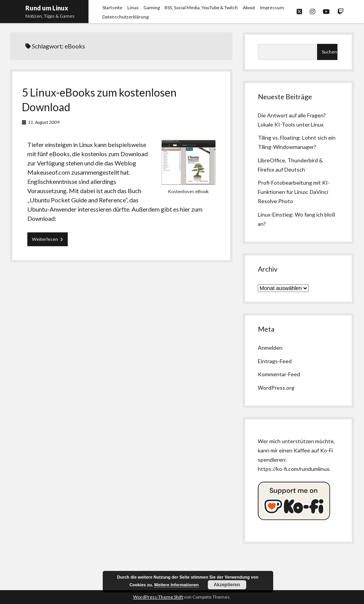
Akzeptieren (227, 585)
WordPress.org (276, 388)
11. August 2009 (44, 122)
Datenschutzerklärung (125, 17)
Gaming (152, 8)
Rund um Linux (47, 8)
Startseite (112, 8)
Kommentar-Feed (279, 374)
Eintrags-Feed (275, 361)
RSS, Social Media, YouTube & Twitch (201, 8)
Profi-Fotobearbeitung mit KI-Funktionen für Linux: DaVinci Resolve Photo (294, 192)
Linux (133, 8)
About (249, 8)
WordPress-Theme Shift (158, 597)
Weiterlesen (50, 241)
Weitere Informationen (177, 585)
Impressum (272, 8)
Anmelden (270, 348)
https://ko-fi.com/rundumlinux (294, 469)
